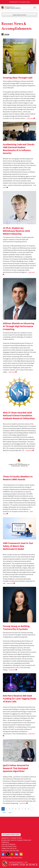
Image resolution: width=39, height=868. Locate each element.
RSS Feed (21, 854)
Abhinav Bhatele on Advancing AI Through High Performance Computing (19, 326)
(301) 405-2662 (14, 851)
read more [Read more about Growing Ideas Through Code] (31, 118)
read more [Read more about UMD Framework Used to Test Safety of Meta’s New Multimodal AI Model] (11, 583)
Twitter (8, 854)
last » (10, 812)
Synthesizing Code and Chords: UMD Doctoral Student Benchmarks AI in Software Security (19, 149)
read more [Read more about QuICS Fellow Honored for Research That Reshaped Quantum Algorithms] (24, 803)
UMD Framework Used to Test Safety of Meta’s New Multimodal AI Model (18, 546)
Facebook (3, 854)
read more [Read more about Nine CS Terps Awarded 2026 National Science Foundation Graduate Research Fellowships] (30, 450)
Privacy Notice (18, 858)
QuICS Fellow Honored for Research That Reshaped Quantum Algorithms (16, 768)
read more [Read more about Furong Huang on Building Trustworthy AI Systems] (13, 670)
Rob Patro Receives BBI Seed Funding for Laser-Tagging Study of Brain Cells (19, 699)
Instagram (12, 854)
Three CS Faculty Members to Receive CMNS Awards (18, 478)
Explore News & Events (20, 15)
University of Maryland (20, 2)
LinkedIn (17, 854)
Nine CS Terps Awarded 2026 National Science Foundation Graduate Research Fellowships (19, 415)
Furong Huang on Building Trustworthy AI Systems (16, 628)
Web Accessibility (7, 858)
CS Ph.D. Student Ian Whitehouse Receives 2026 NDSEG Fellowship (16, 231)
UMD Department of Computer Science (16, 7)
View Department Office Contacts (11, 835)
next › (4, 812)
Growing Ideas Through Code (18, 78)
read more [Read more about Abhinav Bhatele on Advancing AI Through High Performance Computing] (13, 372)
